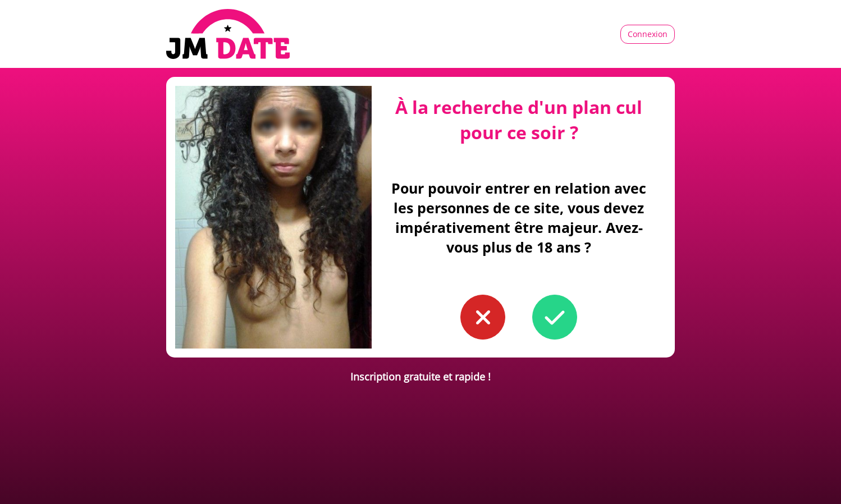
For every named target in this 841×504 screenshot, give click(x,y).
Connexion (648, 34)
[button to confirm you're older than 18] (555, 317)
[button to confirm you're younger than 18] (483, 317)
